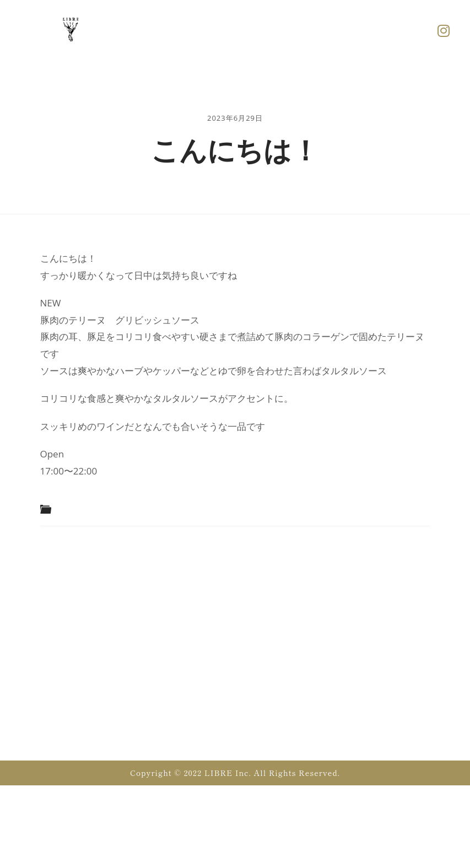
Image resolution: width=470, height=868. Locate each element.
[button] (280, 30)
